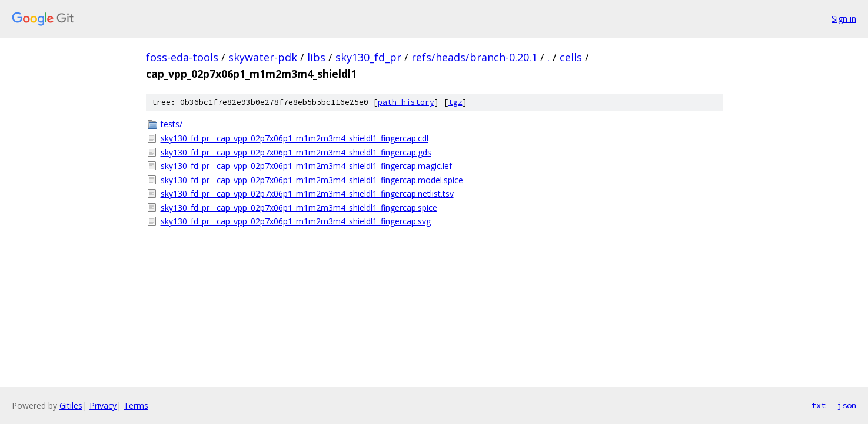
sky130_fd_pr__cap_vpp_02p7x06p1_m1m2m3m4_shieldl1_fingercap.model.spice (312, 180)
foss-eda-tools (182, 57)
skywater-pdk (263, 57)
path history (406, 102)
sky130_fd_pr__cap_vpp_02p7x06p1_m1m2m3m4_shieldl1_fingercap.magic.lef (306, 166)
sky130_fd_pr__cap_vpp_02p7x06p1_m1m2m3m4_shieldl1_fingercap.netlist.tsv (307, 193)
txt (819, 405)
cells (571, 57)
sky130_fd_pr (368, 57)
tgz (455, 102)
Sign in (844, 19)
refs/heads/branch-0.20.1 (474, 57)
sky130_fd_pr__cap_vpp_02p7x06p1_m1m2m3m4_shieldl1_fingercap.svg (296, 221)
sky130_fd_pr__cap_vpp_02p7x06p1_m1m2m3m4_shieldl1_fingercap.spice (299, 208)
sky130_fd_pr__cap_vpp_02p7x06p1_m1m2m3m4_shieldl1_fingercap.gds (296, 152)
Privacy (103, 405)
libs (316, 57)
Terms (136, 405)
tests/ (172, 124)
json (847, 405)
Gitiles (71, 405)
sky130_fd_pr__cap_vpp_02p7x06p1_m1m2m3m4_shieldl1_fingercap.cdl (295, 138)
